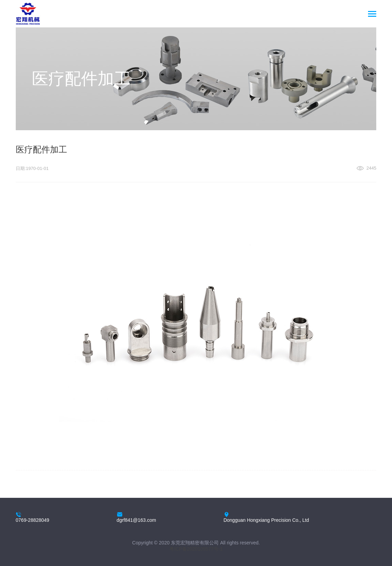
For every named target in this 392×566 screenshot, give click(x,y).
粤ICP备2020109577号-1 (196, 549)
